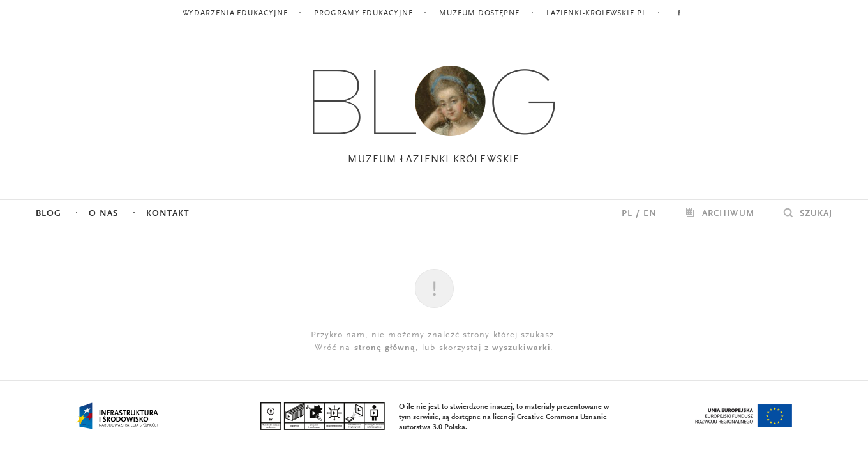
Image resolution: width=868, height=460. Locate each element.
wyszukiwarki (521, 348)
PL (627, 214)
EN (650, 214)
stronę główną (385, 348)
